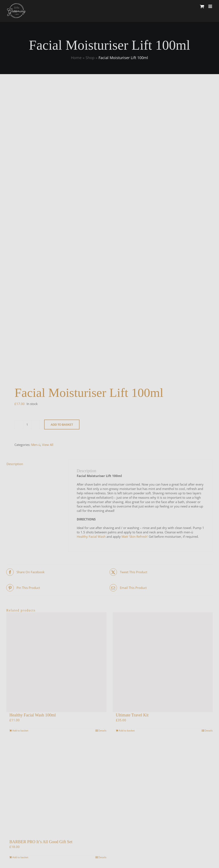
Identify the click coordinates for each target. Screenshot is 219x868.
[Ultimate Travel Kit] (163, 662)
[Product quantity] (27, 425)
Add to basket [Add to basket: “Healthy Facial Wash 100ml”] (20, 731)
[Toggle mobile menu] (211, 6)
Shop (90, 58)
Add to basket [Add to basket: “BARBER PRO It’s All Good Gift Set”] (20, 857)
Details (102, 731)
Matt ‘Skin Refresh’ (135, 536)
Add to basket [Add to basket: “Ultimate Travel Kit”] (127, 731)
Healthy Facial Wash (91, 536)
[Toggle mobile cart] (202, 6)
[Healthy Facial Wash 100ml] (56, 662)
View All (48, 445)
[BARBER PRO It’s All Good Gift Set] (56, 789)
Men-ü (36, 445)
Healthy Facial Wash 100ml (33, 715)
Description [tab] (15, 464)
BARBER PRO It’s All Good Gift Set (41, 842)
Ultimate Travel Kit (132, 715)
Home (76, 58)
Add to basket (62, 425)
